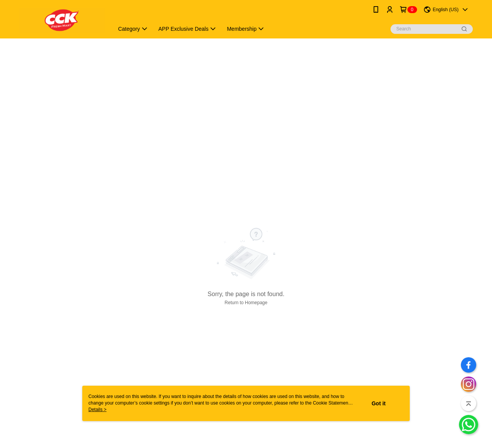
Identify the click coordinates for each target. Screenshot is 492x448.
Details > (97, 410)
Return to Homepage (246, 303)
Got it (379, 403)
